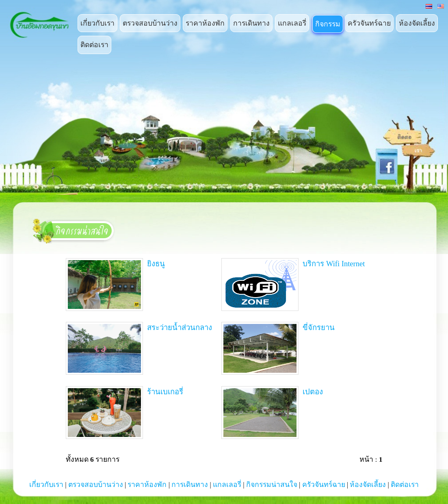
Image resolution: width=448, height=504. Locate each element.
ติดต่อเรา (94, 45)
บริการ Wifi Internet (293, 285)
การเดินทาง (251, 23)
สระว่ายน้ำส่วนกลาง (139, 348)
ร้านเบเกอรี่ (124, 413)
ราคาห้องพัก (205, 23)
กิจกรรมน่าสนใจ (272, 484)
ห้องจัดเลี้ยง (417, 23)
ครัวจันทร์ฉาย (369, 23)
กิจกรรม (328, 24)
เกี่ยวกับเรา (97, 23)
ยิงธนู (115, 285)
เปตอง (272, 413)
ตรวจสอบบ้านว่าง (150, 23)
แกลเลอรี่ (292, 23)
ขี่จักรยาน (278, 348)
